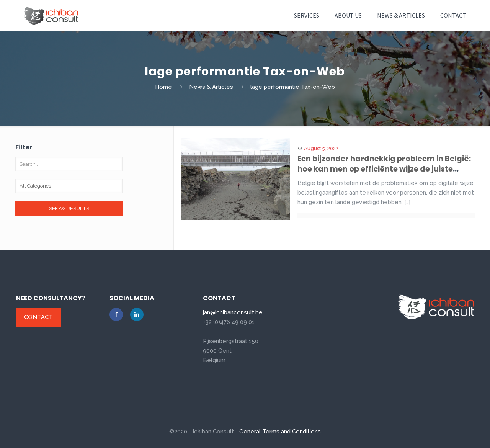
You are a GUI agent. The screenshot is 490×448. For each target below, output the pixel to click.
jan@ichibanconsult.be (233, 312)
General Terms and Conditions (280, 432)
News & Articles (211, 87)
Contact (38, 317)
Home (163, 87)
